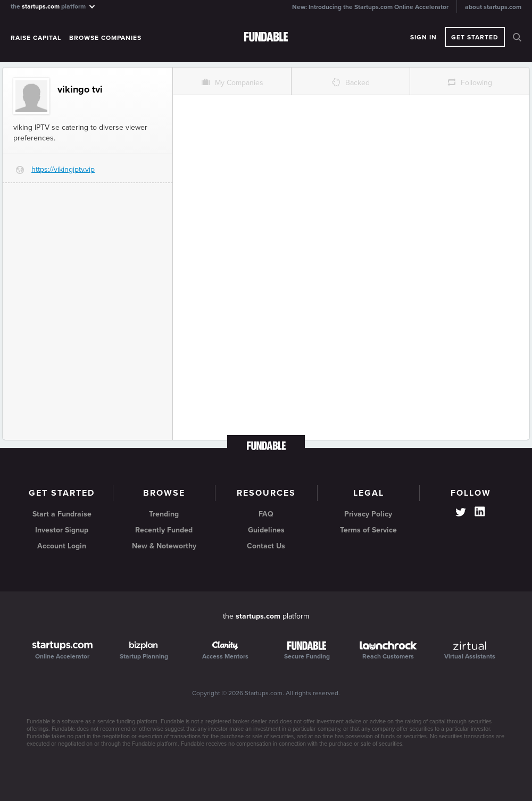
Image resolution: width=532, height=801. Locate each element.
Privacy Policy (368, 514)
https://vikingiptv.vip (63, 169)
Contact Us (266, 546)
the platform (53, 6)
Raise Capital (36, 38)
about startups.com (493, 7)
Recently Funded (164, 530)
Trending (164, 514)
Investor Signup (62, 530)
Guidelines (266, 530)
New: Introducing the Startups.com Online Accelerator (370, 7)
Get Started (475, 37)
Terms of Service (368, 530)
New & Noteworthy (164, 546)
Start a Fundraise (62, 514)
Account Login (62, 546)
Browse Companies (105, 38)
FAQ (266, 514)
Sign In (423, 37)
